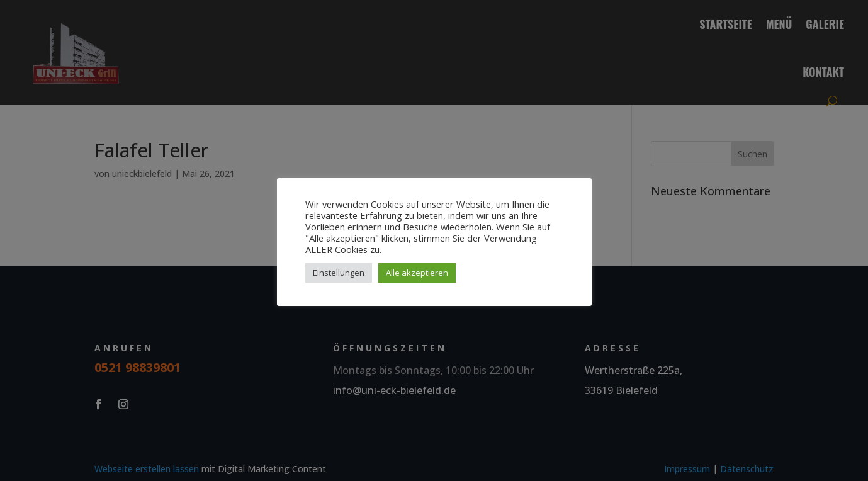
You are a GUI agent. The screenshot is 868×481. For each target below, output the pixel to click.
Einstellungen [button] (339, 273)
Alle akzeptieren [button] (417, 273)
